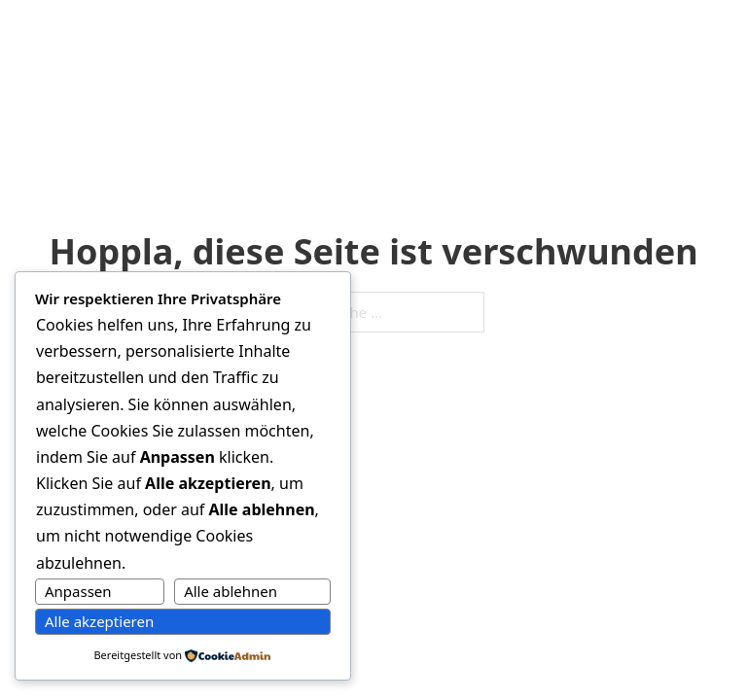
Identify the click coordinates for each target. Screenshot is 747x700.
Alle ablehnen (231, 591)
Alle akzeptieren (99, 621)
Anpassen (78, 591)
